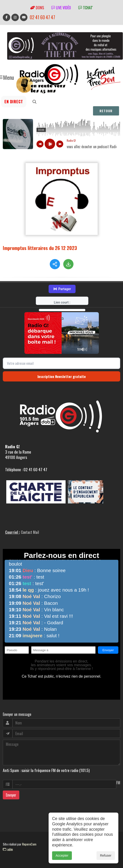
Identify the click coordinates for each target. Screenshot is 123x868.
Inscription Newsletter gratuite (62, 376)
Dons (37, 8)
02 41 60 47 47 (42, 17)
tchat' (86, 8)
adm (8, 849)
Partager (62, 289)
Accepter (62, 855)
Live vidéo (61, 8)
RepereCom (29, 844)
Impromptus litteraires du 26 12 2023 (40, 248)
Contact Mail (30, 532)
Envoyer (11, 795)
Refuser (106, 855)
